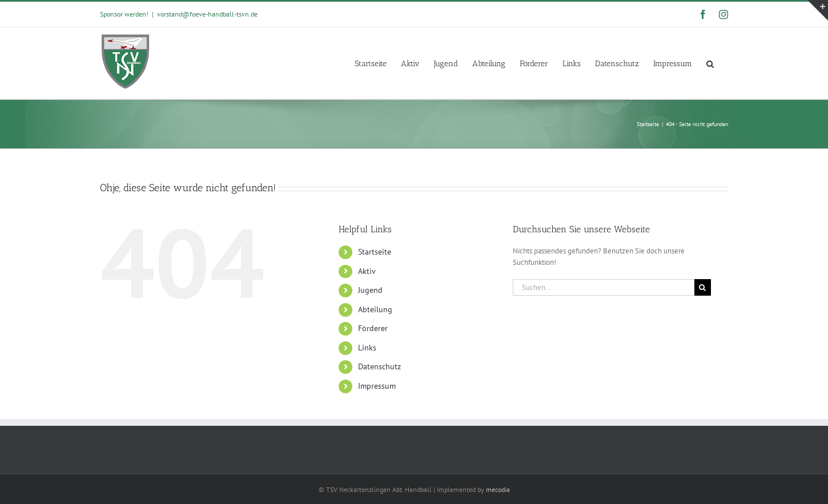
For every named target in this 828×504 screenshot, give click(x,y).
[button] (710, 63)
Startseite (375, 252)
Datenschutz (379, 366)
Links (367, 348)
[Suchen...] (604, 287)
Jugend (370, 290)
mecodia (498, 489)
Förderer (373, 328)
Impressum (377, 386)
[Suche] (703, 287)
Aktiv (367, 271)
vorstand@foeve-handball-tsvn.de (207, 14)
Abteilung (375, 309)
